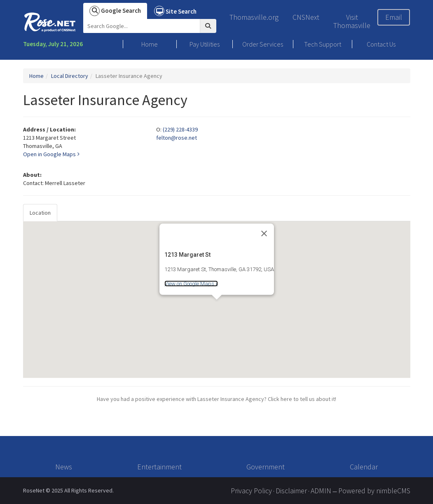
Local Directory (70, 76)
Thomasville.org (254, 17)
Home (150, 44)
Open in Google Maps (51, 154)
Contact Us (381, 44)
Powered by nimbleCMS (374, 491)
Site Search (175, 11)
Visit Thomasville (352, 21)
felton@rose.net (177, 138)
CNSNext (306, 17)
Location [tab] (40, 213)
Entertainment (159, 467)
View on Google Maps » (191, 284)
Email (394, 17)
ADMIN (321, 491)
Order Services (263, 44)
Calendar (364, 467)
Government (266, 467)
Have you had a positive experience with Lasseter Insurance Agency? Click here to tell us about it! (216, 399)
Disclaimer (291, 491)
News (64, 467)
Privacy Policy (251, 491)
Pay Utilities (205, 44)
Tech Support (323, 44)
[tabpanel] (217, 300)
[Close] (264, 233)
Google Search (115, 11)
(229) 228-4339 (180, 129)
